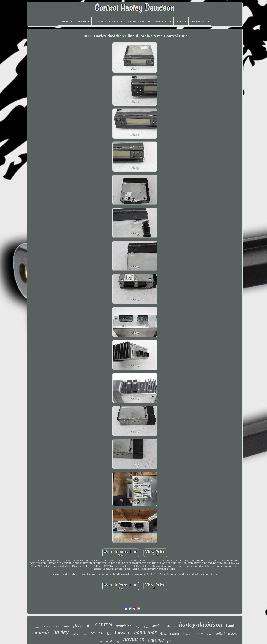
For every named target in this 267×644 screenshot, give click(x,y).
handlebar (145, 632)
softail (220, 633)
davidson (134, 639)
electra (66, 626)
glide (77, 625)
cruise (85, 634)
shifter (171, 626)
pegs (138, 626)
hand (230, 626)
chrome (156, 640)
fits (88, 625)
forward (123, 633)
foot (37, 627)
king (118, 641)
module (158, 626)
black (199, 633)
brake (146, 627)
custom (175, 634)
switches (76, 634)
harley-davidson (201, 625)
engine (46, 626)
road (100, 641)
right (109, 641)
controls (41, 632)
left (109, 633)
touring (233, 634)
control (104, 624)
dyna (163, 634)
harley (61, 632)
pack (169, 641)
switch (97, 633)
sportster (124, 626)
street (209, 634)
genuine (187, 634)
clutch (56, 626)
